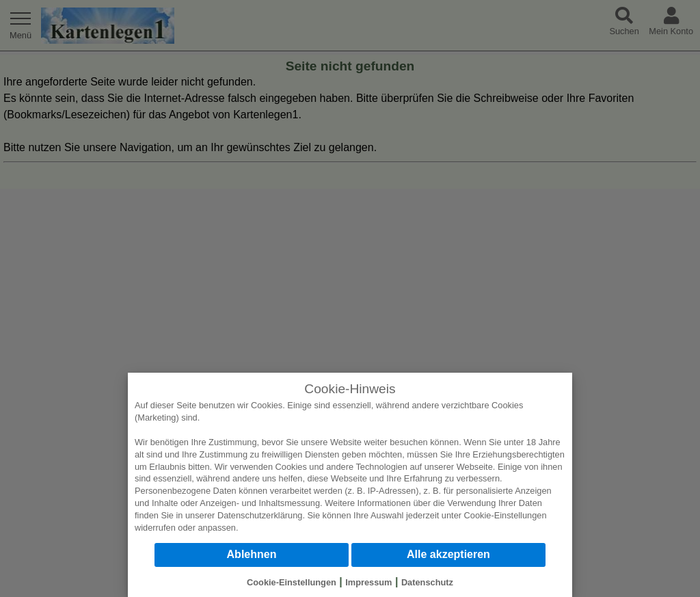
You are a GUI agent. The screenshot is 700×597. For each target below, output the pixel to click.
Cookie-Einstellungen (506, 515)
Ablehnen (252, 554)
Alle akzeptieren (448, 554)
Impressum (368, 582)
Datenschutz (427, 582)
